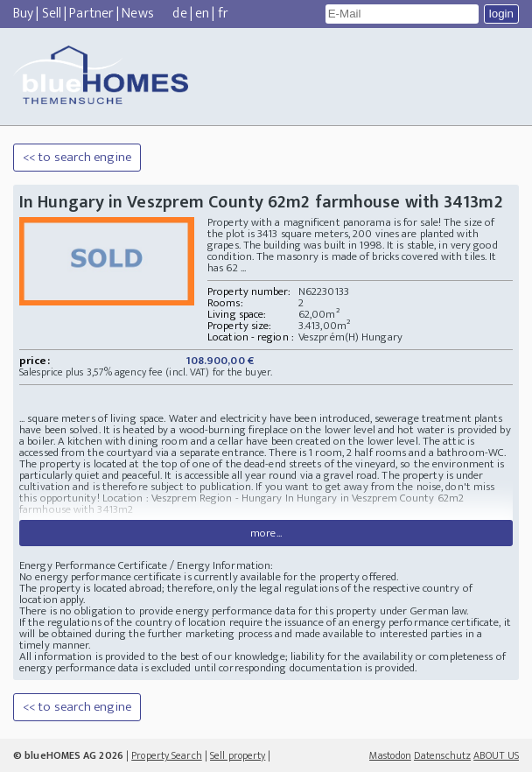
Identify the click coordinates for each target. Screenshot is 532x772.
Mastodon (390, 755)
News (137, 14)
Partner (91, 14)
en (202, 14)
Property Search (167, 755)
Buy (23, 14)
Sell (52, 14)
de (179, 14)
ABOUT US (496, 755)
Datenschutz (442, 755)
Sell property (238, 755)
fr (223, 14)
